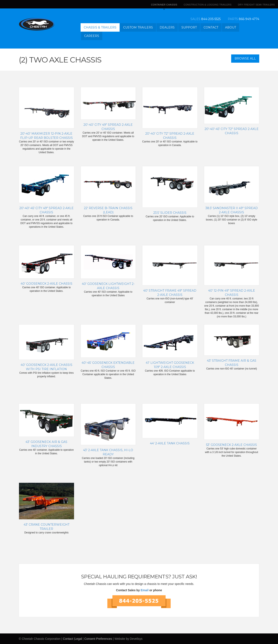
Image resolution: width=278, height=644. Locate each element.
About (231, 27)
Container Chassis (164, 6)
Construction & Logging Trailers (208, 5)
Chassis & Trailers (100, 27)
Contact (211, 27)
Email (145, 590)
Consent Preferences (98, 639)
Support (189, 27)
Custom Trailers (138, 27)
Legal (78, 639)
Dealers (167, 27)
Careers (92, 36)
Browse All (245, 58)
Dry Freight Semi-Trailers (256, 5)
